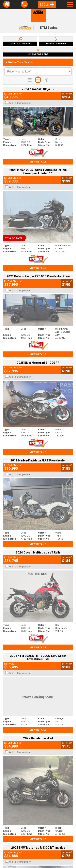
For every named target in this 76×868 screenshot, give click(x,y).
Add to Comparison (20, 103)
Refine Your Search (19, 62)
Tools (47, 5)
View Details (38, 162)
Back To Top (38, 763)
